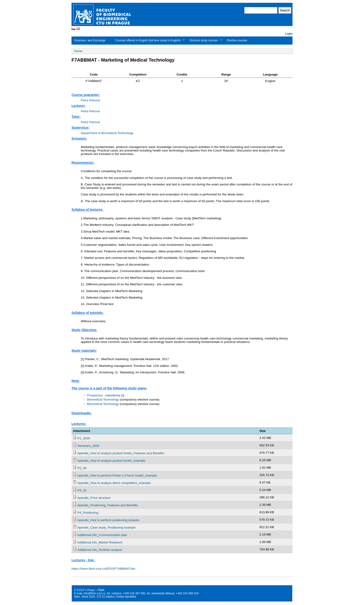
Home (78, 51)
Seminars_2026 (88, 446)
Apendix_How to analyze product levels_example (111, 461)
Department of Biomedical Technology (107, 133)
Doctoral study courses (205, 40)
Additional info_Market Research (100, 542)
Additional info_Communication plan (102, 535)
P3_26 (82, 490)
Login (289, 34)
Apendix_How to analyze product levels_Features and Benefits (121, 453)
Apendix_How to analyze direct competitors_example (114, 483)
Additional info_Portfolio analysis (100, 550)
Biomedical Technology (103, 399)
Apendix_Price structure (94, 498)
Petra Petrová (90, 100)
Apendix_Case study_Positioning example (106, 528)
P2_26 (82, 468)
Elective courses (237, 40)
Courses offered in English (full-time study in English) (148, 40)
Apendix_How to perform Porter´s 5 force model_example (117, 475)
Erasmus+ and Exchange (90, 40)
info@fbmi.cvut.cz (95, 593)
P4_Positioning (88, 513)
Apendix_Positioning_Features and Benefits (108, 505)
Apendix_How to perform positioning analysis (108, 520)
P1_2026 (84, 438)
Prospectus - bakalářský (104, 395)
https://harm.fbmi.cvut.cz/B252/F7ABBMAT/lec (103, 569)
